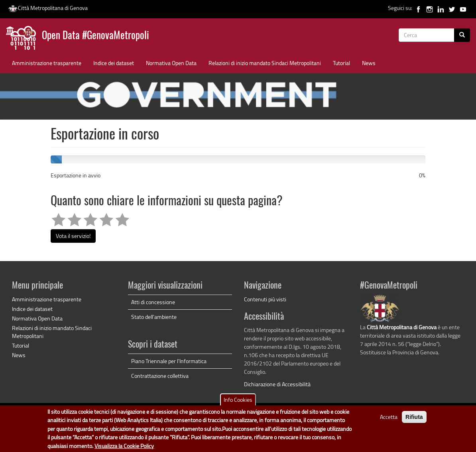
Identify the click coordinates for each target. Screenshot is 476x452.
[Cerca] (462, 35)
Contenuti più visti (265, 299)
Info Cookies (238, 401)
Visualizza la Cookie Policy (124, 447)
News (369, 63)
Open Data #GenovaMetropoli (95, 36)
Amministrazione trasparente (47, 63)
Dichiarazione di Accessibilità (277, 384)
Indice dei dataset (114, 63)
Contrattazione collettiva (160, 376)
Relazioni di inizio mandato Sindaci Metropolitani (265, 63)
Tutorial (341, 63)
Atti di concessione (153, 302)
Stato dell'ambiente (154, 317)
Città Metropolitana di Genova (48, 8)
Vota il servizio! (73, 236)
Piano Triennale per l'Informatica (169, 361)
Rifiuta (414, 418)
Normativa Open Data (171, 63)
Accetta (389, 418)
